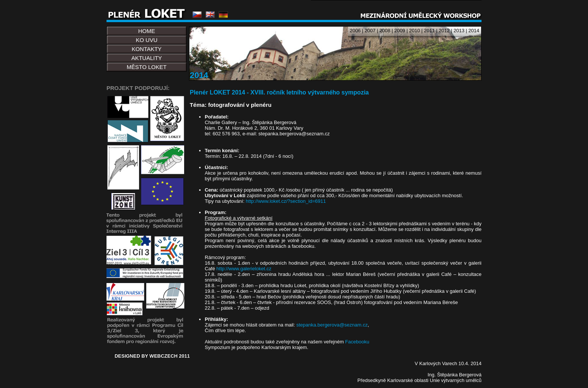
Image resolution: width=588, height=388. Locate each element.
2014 (474, 31)
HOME (147, 31)
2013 (459, 31)
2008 (385, 31)
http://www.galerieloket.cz (244, 269)
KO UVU (147, 40)
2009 (400, 31)
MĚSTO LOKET (147, 67)
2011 (429, 31)
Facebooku (357, 342)
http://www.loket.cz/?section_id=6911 (286, 201)
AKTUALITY (147, 58)
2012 (444, 31)
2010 (415, 31)
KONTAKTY (147, 49)
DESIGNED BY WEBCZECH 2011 (152, 356)
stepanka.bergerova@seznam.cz (332, 325)
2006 (355, 31)
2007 (370, 31)
